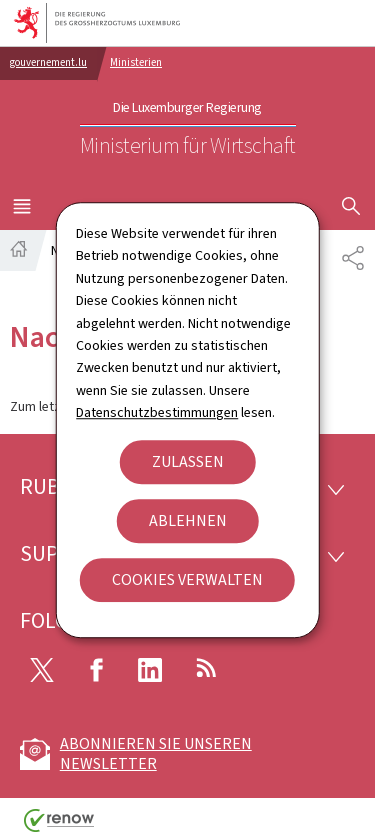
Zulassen (188, 461)
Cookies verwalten (187, 579)
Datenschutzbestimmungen (157, 412)
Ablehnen (188, 520)
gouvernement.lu (48, 62)
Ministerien (136, 62)
